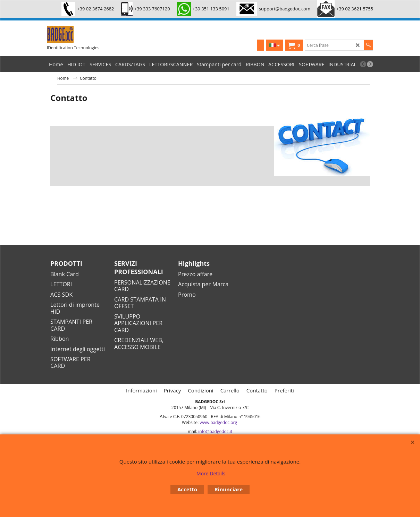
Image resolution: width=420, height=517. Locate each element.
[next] (370, 64)
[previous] (363, 64)
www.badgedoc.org (218, 422)
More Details (211, 473)
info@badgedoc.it (215, 431)
